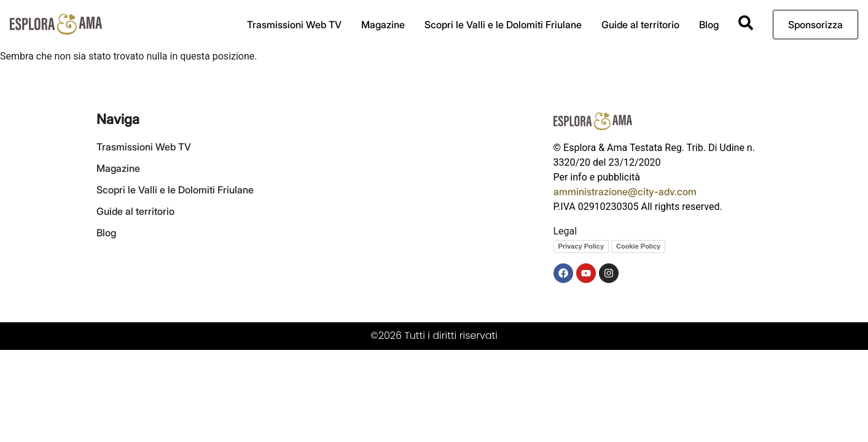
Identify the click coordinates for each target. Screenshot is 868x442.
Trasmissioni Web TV (294, 25)
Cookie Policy (638, 246)
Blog (709, 25)
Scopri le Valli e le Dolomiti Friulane (503, 25)
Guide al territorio (640, 25)
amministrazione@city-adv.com (625, 192)
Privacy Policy (581, 246)
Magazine (383, 25)
